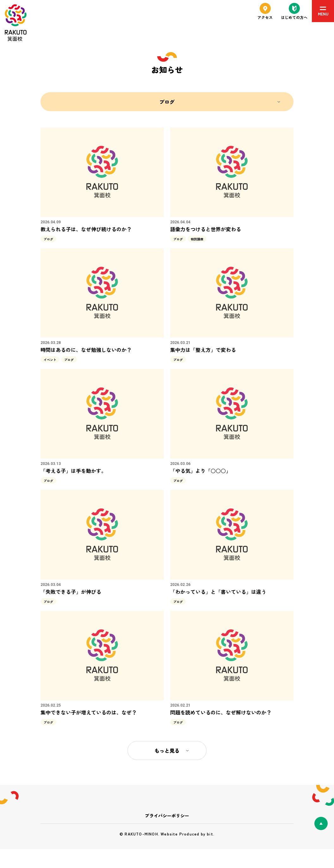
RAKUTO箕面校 (16, 23)
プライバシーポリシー (167, 816)
